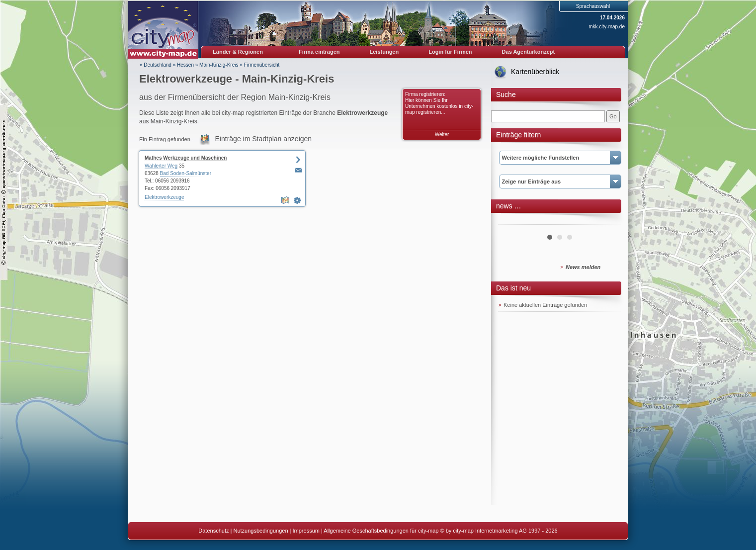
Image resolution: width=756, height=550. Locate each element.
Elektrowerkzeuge (164, 197)
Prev (511, 221)
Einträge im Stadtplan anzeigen (264, 139)
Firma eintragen (319, 52)
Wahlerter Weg (161, 166)
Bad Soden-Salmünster (186, 173)
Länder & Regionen (238, 52)
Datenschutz (213, 531)
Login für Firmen (450, 52)
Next (607, 221)
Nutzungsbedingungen (260, 531)
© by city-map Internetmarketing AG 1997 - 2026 (499, 531)
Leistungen (384, 52)
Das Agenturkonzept (529, 52)
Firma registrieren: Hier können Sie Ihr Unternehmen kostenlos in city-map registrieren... (439, 103)
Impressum (306, 531)
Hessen (185, 65)
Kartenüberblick (535, 72)
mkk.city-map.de (607, 27)
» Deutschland (156, 65)
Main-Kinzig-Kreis (219, 65)
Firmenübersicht (262, 65)
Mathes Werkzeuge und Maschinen (186, 158)
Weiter (442, 135)
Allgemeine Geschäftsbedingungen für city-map (381, 531)
